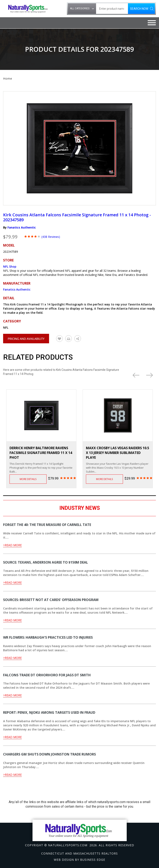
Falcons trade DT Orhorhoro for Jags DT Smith (47, 675)
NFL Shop (10, 266)
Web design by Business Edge (79, 860)
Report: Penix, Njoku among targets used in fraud (49, 712)
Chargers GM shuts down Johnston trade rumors (49, 754)
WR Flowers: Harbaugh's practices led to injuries (48, 637)
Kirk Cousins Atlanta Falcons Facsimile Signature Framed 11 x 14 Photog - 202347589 (77, 217)
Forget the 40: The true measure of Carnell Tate (47, 525)
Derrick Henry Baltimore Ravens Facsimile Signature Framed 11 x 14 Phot (41, 453)
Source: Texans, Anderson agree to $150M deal (46, 562)
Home (8, 78)
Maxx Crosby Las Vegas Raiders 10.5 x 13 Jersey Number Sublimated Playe (117, 453)
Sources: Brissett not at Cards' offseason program (51, 600)
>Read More (12, 545)
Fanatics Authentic (22, 227)
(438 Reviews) (51, 237)
